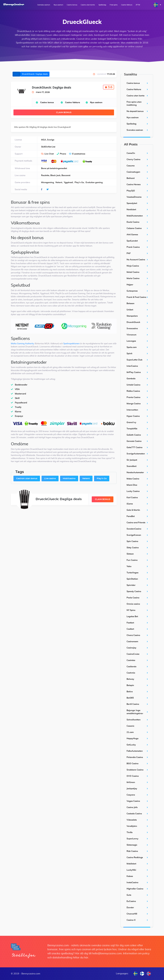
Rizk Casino (132, 851)
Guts (129, 895)
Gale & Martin (133, 510)
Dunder (130, 908)
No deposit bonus (135, 111)
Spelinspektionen (71, 344)
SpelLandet (132, 241)
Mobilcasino (69, 479)
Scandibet (132, 466)
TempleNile (132, 429)
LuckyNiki (131, 870)
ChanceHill (132, 914)
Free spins (114, 5)
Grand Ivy (131, 422)
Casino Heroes (134, 185)
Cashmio (131, 673)
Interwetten (132, 410)
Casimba (131, 660)
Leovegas (131, 341)
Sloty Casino (133, 548)
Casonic (130, 726)
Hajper (130, 285)
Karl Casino (132, 498)
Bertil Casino (133, 704)
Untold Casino (133, 385)
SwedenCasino (134, 529)
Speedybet (132, 203)
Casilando (131, 667)
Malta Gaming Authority (22, 344)
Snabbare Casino (135, 770)
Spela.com (132, 347)
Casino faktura (127, 5)
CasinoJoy (131, 648)
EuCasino (131, 901)
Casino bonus (72, 5)
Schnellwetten (134, 720)
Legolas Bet (132, 616)
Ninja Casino (133, 266)
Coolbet (130, 629)
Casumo (131, 166)
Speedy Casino (134, 591)
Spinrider (131, 585)
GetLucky (131, 745)
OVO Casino (133, 776)
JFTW (138, 5)
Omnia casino (133, 604)
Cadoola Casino (134, 814)
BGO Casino (132, 764)
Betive (130, 692)
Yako (129, 566)
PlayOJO (131, 191)
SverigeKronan (134, 535)
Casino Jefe (132, 807)
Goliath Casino (134, 435)
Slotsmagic (132, 845)
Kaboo (130, 876)
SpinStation (132, 579)
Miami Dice (132, 485)
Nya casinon (58, 5)
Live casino (50, 479)
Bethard (131, 178)
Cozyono (131, 795)
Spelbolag (102, 5)
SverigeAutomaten (136, 454)
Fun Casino (132, 560)
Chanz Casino (133, 635)
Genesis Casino (134, 441)
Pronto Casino (133, 397)
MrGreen (131, 782)
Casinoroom (132, 642)
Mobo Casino (133, 479)
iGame (130, 504)
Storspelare (132, 316)
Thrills (130, 832)
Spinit (129, 354)
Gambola (131, 379)
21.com (130, 732)
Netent (86, 479)
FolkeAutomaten (135, 751)
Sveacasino (132, 328)
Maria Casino (133, 278)
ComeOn (131, 153)
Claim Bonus (64, 112)
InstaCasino (132, 883)
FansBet (131, 516)
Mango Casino (134, 404)
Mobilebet (131, 864)
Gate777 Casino (134, 447)
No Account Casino (136, 260)
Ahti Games (132, 235)
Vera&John (132, 826)
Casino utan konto (88, 5)
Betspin (130, 685)
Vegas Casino (133, 801)
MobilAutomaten (135, 216)
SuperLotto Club (134, 360)
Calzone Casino (134, 228)
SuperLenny (132, 839)
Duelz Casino (133, 222)
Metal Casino (133, 272)
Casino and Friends (136, 523)
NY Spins (131, 610)
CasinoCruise (133, 654)
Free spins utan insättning (134, 103)
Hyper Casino (133, 416)
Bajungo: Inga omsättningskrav (135, 712)
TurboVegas (132, 573)
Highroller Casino (135, 889)
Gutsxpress (132, 291)
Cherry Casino (133, 159)
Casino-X (131, 920)
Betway (130, 679)
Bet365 (130, 698)
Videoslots (132, 820)
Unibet (130, 310)
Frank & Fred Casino (136, 297)
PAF (129, 253)
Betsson (130, 303)
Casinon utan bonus (27, 479)
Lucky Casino (133, 491)
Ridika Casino (133, 391)
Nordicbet (131, 210)
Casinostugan (133, 172)
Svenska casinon (44, 5)
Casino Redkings (135, 857)
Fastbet (130, 623)
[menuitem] (157, 5)
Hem (16, 74)
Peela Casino (133, 598)
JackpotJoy (132, 789)
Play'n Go (102, 479)
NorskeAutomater (135, 472)
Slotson (130, 554)
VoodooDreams (134, 197)
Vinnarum (131, 335)
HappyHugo (132, 739)
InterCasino (132, 366)
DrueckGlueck (133, 322)
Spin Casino (132, 541)
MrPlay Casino (134, 372)
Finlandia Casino (135, 757)
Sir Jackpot (132, 460)
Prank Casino (133, 247)
